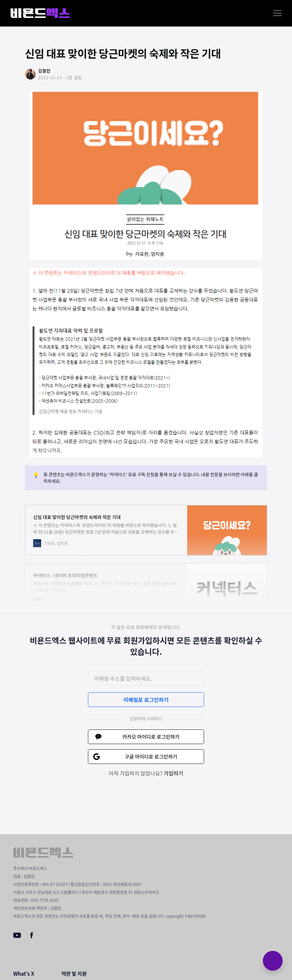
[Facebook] (32, 937)
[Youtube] (17, 936)
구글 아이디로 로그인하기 (151, 756)
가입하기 (173, 773)
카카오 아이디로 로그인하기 (151, 737)
